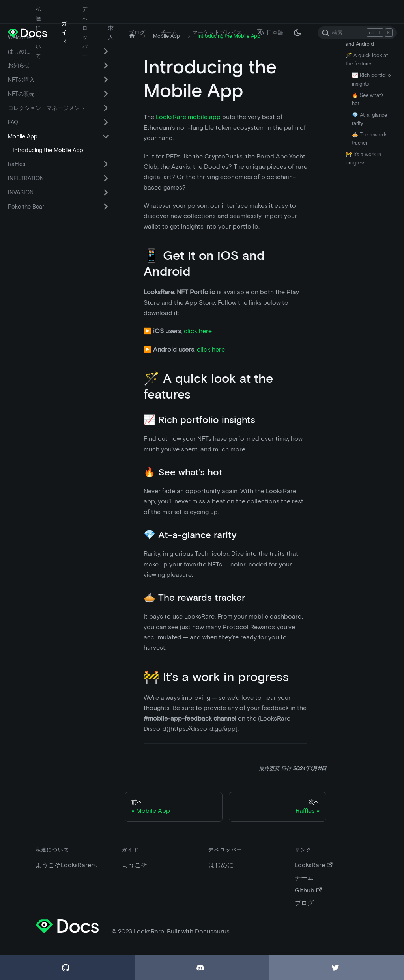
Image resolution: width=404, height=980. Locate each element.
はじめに (221, 865)
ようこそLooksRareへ (66, 865)
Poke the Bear (26, 207)
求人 (111, 33)
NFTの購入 (21, 80)
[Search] (357, 33)
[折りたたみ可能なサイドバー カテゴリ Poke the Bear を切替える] (106, 207)
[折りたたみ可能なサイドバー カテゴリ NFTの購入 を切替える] (106, 80)
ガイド (64, 33)
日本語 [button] (270, 32)
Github (308, 890)
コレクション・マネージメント (47, 108)
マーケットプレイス (217, 32)
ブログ (137, 32)
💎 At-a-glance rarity (369, 119)
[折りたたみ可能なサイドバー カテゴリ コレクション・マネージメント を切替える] (106, 108)
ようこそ (135, 865)
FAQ (13, 122)
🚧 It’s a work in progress (363, 158)
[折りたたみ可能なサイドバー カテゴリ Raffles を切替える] (106, 164)
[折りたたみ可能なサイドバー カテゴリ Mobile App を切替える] (106, 136)
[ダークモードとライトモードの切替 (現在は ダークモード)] (297, 33)
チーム (169, 32)
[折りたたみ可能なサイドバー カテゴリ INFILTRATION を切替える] (106, 178)
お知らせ (19, 65)
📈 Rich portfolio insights (371, 79)
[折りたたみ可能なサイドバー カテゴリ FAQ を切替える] (106, 122)
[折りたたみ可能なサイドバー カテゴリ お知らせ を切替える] (106, 65)
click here (198, 331)
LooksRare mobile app (188, 117)
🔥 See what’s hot (368, 99)
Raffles (17, 164)
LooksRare (313, 865)
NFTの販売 (21, 94)
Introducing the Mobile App (48, 150)
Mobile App (23, 136)
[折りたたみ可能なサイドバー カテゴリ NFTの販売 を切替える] (106, 94)
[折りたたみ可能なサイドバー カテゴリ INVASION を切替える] (106, 192)
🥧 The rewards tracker (370, 139)
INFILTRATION (26, 178)
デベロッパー (85, 33)
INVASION (21, 192)
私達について (38, 33)
